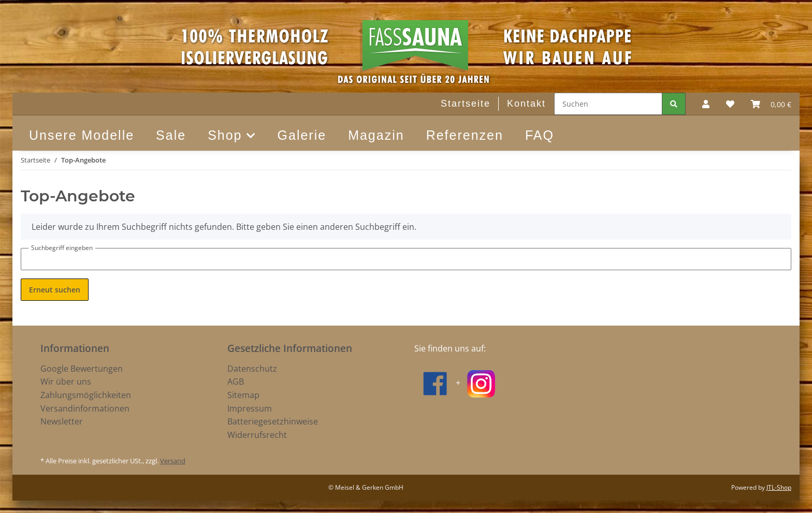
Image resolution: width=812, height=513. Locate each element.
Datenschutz (252, 369)
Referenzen (465, 135)
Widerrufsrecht (257, 435)
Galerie (302, 135)
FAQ (540, 135)
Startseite (466, 104)
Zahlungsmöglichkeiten (86, 395)
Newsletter (62, 421)
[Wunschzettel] (730, 104)
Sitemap (243, 395)
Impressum (250, 408)
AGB (236, 382)
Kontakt (526, 104)
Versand (173, 461)
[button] (706, 104)
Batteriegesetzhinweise (273, 421)
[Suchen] (608, 104)
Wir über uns (66, 382)
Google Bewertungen (82, 369)
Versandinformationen (85, 408)
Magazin (376, 135)
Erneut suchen (55, 290)
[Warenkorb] (771, 104)
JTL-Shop (779, 487)
